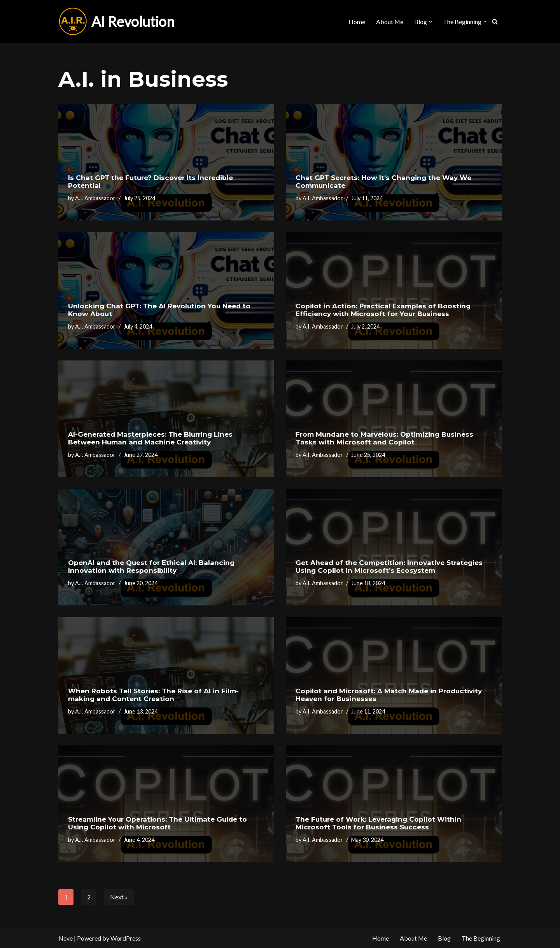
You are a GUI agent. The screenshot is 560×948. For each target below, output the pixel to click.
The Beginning (481, 938)
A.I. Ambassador (95, 198)
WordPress (126, 938)
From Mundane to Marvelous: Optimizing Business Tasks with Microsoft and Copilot (384, 438)
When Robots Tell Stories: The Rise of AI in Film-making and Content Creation (153, 695)
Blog (444, 938)
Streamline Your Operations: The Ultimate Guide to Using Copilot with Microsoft (157, 823)
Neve (66, 938)
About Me (389, 22)
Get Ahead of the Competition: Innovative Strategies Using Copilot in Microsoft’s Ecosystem (389, 567)
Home (356, 22)
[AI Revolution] (116, 22)
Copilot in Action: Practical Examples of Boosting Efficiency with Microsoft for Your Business (383, 310)
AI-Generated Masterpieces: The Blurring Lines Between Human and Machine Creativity (150, 438)
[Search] (495, 22)
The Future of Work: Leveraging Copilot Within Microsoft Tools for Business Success (378, 823)
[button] (430, 22)
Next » (119, 897)
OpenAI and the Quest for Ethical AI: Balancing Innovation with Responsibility (151, 567)
